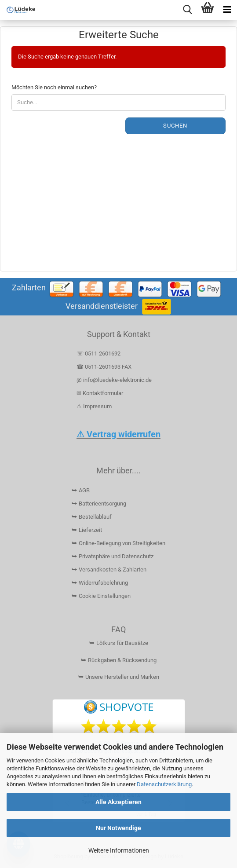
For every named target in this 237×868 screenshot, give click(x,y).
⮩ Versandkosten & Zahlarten (109, 570)
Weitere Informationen (119, 850)
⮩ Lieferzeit (87, 530)
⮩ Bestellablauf (92, 517)
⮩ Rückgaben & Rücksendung (119, 660)
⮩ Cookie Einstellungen (101, 596)
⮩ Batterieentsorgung (99, 504)
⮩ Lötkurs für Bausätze (119, 643)
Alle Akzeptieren (118, 802)
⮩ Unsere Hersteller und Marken (119, 677)
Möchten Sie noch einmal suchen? (54, 87)
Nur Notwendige (118, 828)
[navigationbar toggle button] (227, 10)
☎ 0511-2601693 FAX (105, 367)
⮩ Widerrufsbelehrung (100, 583)
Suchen (175, 126)
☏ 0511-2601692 (98, 353)
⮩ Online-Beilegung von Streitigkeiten (118, 543)
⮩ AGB (81, 490)
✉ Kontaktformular (100, 393)
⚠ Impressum (94, 406)
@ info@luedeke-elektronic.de (114, 380)
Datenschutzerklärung (164, 784)
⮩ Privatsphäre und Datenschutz (113, 556)
